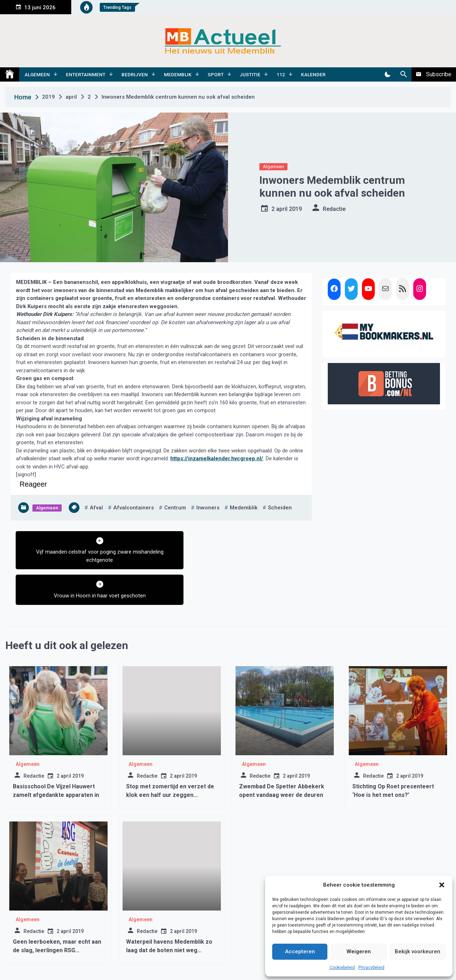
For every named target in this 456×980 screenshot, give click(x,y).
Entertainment (86, 74)
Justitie (250, 74)
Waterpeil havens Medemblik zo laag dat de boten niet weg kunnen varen (169, 915)
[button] (442, 885)
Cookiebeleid (342, 968)
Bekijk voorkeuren (418, 952)
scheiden (280, 508)
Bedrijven (135, 74)
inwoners (208, 508)
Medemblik (178, 74)
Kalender (313, 74)
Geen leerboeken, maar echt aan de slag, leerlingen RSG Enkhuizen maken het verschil (57, 915)
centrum (175, 508)
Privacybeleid (371, 968)
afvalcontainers (134, 508)
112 (281, 74)
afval (96, 508)
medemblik (244, 508)
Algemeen (37, 74)
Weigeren (359, 952)
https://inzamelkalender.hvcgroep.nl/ (217, 458)
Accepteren (300, 952)
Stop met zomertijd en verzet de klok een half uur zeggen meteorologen (170, 759)
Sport (216, 74)
